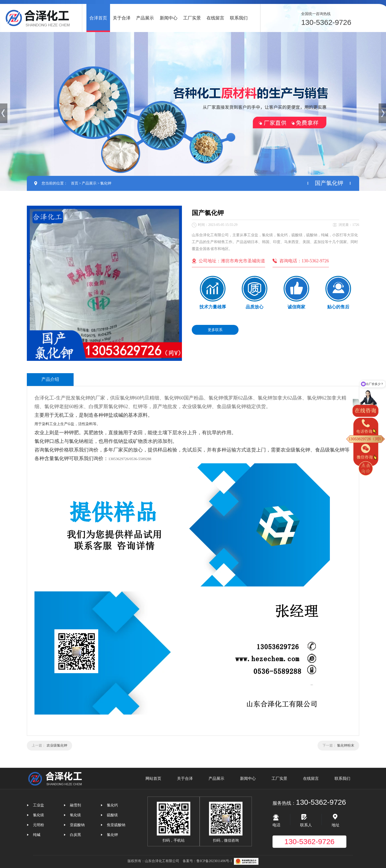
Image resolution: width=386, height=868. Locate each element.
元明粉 (39, 825)
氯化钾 (106, 183)
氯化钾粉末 (346, 745)
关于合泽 (122, 18)
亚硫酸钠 (77, 825)
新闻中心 (169, 18)
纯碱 (37, 835)
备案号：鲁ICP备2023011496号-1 (207, 861)
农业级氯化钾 (57, 745)
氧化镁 (75, 815)
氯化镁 (39, 815)
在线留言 (215, 18)
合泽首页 (98, 18)
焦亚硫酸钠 (116, 825)
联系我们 (239, 18)
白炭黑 (75, 835)
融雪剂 (75, 805)
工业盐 (39, 805)
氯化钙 (112, 805)
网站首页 (153, 778)
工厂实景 (192, 18)
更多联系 (215, 330)
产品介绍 (50, 379)
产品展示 (145, 18)
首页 (75, 183)
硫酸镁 (112, 815)
